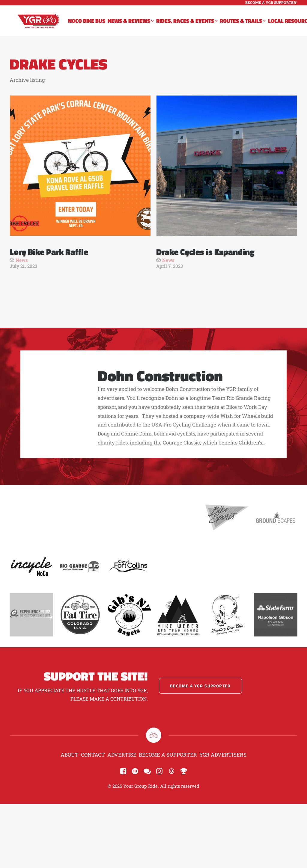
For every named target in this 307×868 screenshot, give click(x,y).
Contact (93, 755)
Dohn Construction (160, 376)
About (70, 755)
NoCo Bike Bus (93, 25)
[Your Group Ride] (42, 25)
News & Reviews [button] (137, 25)
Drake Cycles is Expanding (205, 252)
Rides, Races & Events (193, 25)
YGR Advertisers (223, 755)
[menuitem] (271, 2)
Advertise (122, 755)
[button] (80, 166)
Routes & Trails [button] (249, 25)
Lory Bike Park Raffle (49, 252)
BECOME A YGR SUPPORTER (271, 2)
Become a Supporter (168, 755)
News (22, 260)
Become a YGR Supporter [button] (200, 686)
